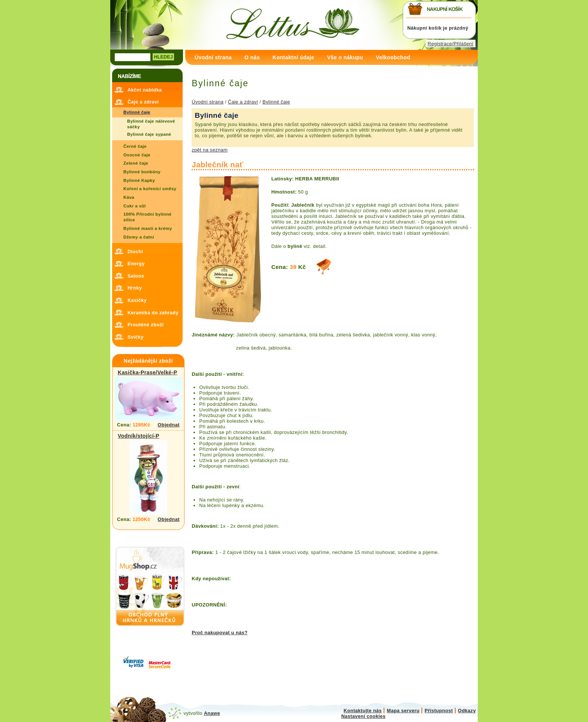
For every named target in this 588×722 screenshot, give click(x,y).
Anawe (212, 713)
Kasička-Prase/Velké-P (147, 372)
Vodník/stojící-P (139, 436)
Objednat (169, 425)
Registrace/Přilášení (450, 44)
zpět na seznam (210, 150)
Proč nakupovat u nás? (220, 633)
